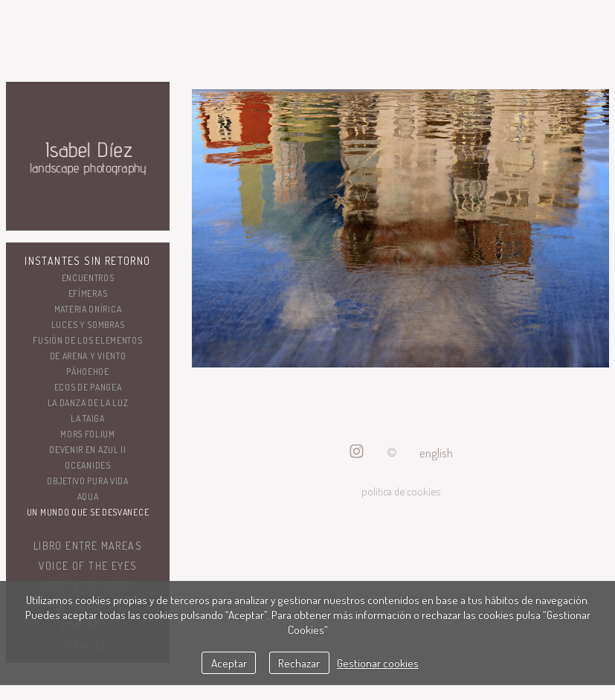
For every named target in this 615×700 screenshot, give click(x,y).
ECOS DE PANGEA (88, 387)
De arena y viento (88, 356)
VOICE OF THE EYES (88, 566)
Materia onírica (88, 309)
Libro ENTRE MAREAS (88, 546)
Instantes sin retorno (87, 261)
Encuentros (88, 278)
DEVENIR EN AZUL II (88, 450)
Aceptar (229, 663)
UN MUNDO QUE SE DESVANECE (88, 512)
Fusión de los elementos (87, 340)
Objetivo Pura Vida (88, 481)
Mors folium (88, 434)
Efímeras (88, 293)
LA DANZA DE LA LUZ (88, 403)
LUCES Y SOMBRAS (88, 325)
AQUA (88, 497)
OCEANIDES (87, 465)
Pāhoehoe (88, 372)
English (436, 453)
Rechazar (299, 663)
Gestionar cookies (378, 663)
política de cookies (401, 491)
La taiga (88, 418)
